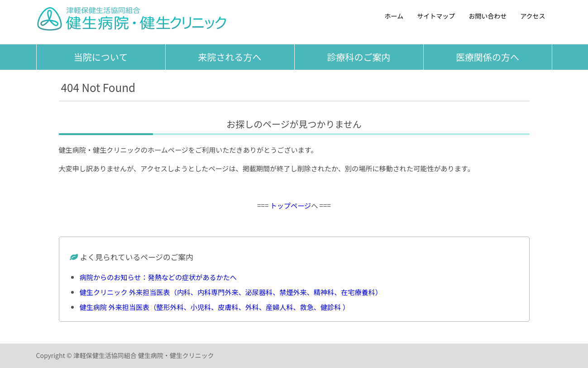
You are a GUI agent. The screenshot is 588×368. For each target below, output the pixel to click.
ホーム (394, 16)
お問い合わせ (488, 16)
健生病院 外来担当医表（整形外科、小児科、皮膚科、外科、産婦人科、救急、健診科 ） (215, 307)
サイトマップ (436, 16)
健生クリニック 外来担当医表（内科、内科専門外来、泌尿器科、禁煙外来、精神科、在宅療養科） (231, 292)
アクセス (533, 16)
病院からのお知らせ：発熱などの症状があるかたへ (158, 277)
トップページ (291, 205)
